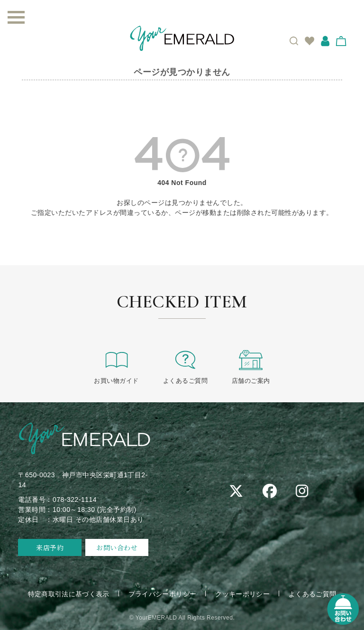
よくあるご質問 (186, 366)
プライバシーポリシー (162, 593)
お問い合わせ (117, 547)
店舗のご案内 (251, 366)
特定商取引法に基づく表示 (68, 593)
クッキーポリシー (243, 593)
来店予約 (50, 547)
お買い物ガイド (116, 366)
